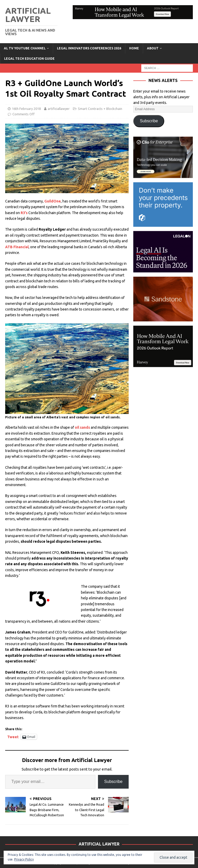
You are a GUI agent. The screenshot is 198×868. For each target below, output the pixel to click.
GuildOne (53, 201)
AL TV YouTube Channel (25, 48)
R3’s (24, 213)
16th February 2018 (26, 109)
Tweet (13, 737)
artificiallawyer (59, 109)
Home (134, 48)
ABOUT (153, 48)
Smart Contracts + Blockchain (100, 109)
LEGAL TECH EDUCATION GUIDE (29, 59)
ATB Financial (17, 247)
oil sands (83, 427)
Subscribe (113, 782)
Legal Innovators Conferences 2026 (89, 48)
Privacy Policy (24, 859)
